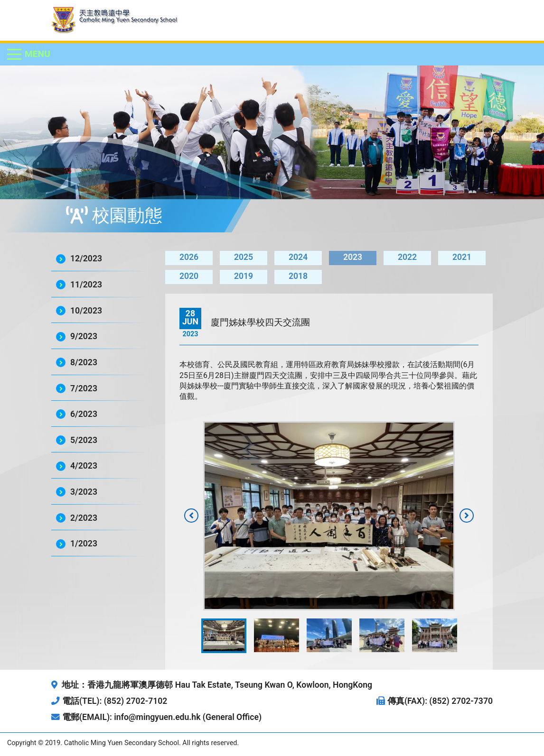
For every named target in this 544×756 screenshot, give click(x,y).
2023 (353, 257)
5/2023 (84, 440)
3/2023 (84, 492)
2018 (298, 276)
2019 (244, 276)
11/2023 (86, 285)
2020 (189, 276)
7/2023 (84, 388)
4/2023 (84, 466)
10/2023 (86, 311)
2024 (298, 257)
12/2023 (86, 258)
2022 (407, 257)
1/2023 (84, 544)
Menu (38, 54)
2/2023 (84, 518)
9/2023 (84, 336)
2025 (244, 257)
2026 (189, 257)
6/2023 (84, 414)
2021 (462, 257)
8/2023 (84, 362)
